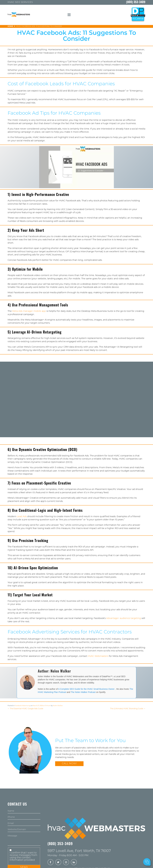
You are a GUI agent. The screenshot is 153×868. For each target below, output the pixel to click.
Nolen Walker (58, 706)
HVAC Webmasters (98, 656)
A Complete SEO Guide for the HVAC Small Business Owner (87, 689)
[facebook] (51, 862)
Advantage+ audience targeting (124, 618)
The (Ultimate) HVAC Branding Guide (128, 709)
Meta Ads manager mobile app (29, 311)
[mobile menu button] (69, 15)
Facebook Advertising (22, 706)
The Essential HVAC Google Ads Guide (25, 709)
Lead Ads (22, 517)
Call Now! (69, 764)
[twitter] (58, 862)
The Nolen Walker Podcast (84, 692)
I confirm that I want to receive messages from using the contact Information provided (23, 856)
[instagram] (66, 862)
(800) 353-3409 (136, 2)
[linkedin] (74, 862)
